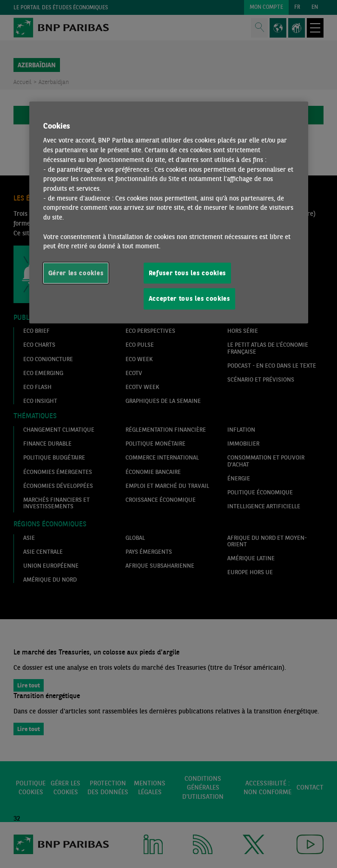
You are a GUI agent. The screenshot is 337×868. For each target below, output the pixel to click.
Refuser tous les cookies (188, 273)
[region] (169, 212)
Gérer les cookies (76, 273)
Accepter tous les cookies (189, 298)
